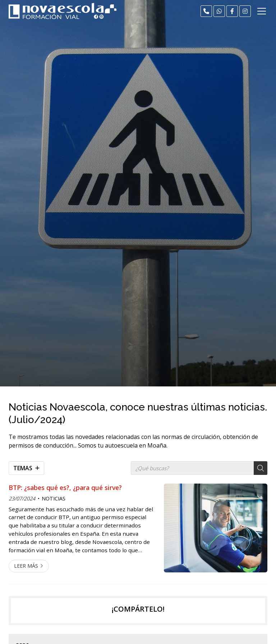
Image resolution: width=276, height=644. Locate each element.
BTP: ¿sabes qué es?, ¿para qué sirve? (65, 487)
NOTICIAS (54, 498)
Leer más (26, 566)
